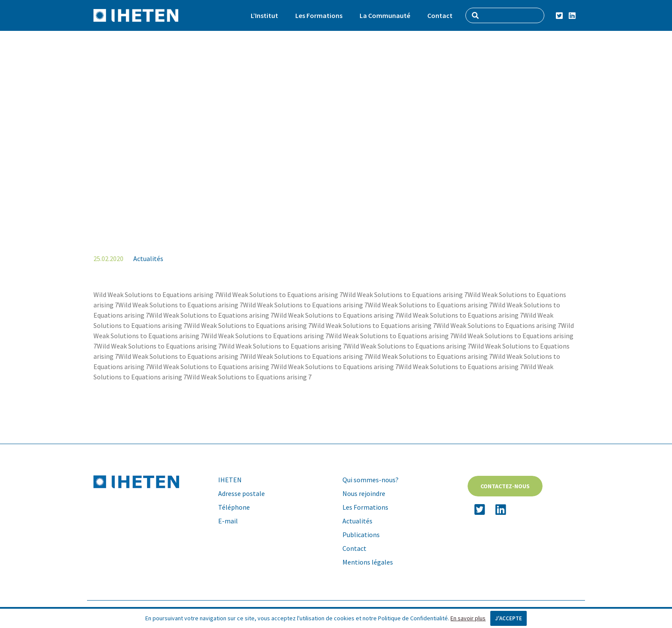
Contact (440, 15)
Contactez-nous (505, 486)
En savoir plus (468, 618)
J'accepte (508, 618)
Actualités (148, 258)
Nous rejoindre (364, 493)
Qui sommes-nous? (370, 480)
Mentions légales (368, 562)
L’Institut (264, 15)
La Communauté (385, 15)
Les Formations (319, 15)
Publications (361, 535)
